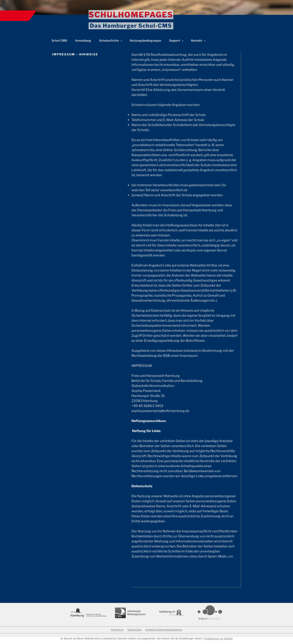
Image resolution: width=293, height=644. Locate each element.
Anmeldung (83, 44)
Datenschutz (134, 634)
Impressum (117, 634)
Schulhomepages (131, 15)
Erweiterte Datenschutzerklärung (164, 634)
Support (177, 44)
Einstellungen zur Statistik (218, 642)
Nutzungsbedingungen (145, 44)
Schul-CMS (59, 44)
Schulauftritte (111, 44)
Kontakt (199, 44)
